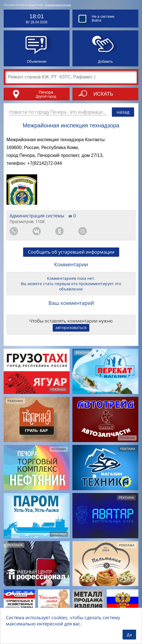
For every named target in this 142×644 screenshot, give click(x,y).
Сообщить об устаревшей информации (71, 252)
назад (123, 112)
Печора (46, 92)
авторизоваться (71, 327)
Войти (97, 21)
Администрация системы (58, 5)
